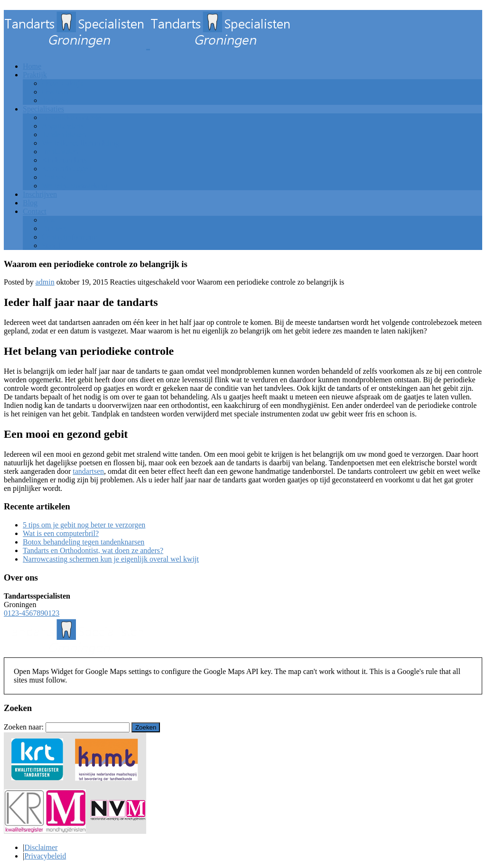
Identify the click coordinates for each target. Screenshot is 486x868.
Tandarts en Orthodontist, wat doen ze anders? (93, 550)
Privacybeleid (45, 856)
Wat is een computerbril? (61, 533)
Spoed (51, 245)
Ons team (56, 92)
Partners (54, 228)
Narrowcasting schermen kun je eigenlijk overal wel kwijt (111, 559)
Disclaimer (41, 847)
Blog (30, 203)
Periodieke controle (71, 117)
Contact (35, 211)
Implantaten (60, 152)
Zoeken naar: (24, 727)
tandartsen (88, 471)
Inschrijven (40, 194)
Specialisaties (43, 109)
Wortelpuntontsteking (75, 186)
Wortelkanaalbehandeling (80, 143)
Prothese (55, 177)
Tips (48, 220)
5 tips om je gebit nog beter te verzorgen (84, 525)
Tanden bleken (64, 134)
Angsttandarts (63, 126)
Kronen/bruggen (67, 169)
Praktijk (35, 75)
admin (45, 282)
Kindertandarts (64, 160)
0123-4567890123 (32, 613)
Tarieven (55, 100)
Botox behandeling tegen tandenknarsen (84, 542)
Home (32, 66)
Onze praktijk (63, 83)
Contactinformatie (69, 237)
